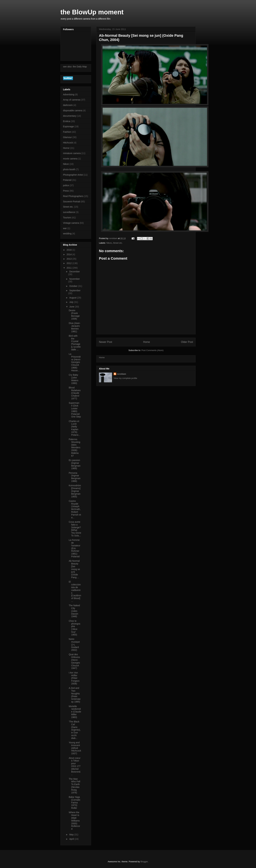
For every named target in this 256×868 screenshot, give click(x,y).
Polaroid (67, 180)
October (74, 286)
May (72, 835)
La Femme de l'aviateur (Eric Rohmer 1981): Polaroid (75, 548)
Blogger (144, 862)
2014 (69, 254)
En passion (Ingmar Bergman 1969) (75, 464)
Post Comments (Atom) (152, 350)
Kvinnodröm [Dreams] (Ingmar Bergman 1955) (75, 491)
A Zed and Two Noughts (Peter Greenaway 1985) (75, 695)
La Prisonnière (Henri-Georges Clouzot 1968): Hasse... (75, 362)
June (72, 307)
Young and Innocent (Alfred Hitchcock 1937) (75, 748)
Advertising (69, 94)
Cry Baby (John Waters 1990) (74, 379)
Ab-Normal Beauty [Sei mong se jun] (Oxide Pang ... (74, 569)
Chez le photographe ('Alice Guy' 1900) (74, 628)
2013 (69, 259)
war (65, 228)
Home (147, 342)
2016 (69, 250)
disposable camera (73, 110)
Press (66, 191)
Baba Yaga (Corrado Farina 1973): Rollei (74, 802)
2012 (69, 263)
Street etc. (118, 243)
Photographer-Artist (73, 175)
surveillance (69, 212)
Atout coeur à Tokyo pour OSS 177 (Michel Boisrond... (75, 766)
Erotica (67, 121)
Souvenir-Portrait (72, 202)
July (72, 302)
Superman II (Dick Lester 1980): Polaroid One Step (75, 410)
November (75, 279)
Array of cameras (72, 100)
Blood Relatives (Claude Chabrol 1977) (75, 393)
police (66, 185)
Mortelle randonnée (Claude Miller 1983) (75, 712)
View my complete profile (125, 378)
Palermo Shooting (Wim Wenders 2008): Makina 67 (75, 448)
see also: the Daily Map (75, 67)
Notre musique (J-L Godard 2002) (74, 645)
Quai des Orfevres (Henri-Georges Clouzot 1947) (74, 661)
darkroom (68, 105)
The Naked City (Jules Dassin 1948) (74, 611)
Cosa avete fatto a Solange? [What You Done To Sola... (75, 529)
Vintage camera (71, 223)
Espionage (68, 126)
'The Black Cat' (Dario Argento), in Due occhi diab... (75, 730)
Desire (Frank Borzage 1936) (74, 314)
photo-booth (69, 169)
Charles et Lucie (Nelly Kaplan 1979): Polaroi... (74, 428)
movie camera (70, 159)
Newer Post (106, 342)
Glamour (67, 137)
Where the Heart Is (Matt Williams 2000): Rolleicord (74, 821)
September (75, 290)
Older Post (187, 342)
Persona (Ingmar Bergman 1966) (75, 477)
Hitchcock (68, 143)
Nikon (109, 243)
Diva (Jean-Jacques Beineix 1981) (75, 327)
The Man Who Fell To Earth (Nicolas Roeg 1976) (74, 786)
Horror (66, 148)
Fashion (67, 132)
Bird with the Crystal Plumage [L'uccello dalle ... (75, 343)
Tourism (67, 218)
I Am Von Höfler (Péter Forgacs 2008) (74, 678)
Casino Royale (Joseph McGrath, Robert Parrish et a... (75, 509)
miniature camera (72, 153)
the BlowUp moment (92, 12)
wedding (67, 234)
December (75, 272)
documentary (70, 116)
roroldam (121, 374)
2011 (69, 268)
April (72, 839)
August (73, 298)
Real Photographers (73, 196)
